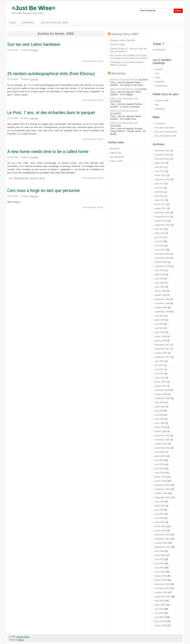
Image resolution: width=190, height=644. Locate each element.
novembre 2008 (162, 303)
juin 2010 (159, 237)
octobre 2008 (161, 308)
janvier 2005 (161, 481)
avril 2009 (159, 283)
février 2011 (160, 204)
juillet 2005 (160, 456)
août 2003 (160, 551)
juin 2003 (159, 559)
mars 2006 (160, 423)
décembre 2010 (162, 213)
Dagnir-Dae (116, 153)
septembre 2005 (163, 448)
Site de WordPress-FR (166, 136)
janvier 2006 (161, 431)
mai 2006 (159, 415)
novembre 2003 (162, 539)
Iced (157, 105)
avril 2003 (159, 568)
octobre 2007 (161, 353)
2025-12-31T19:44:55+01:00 (124, 99)
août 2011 (160, 184)
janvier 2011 (161, 208)
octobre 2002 (161, 592)
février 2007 (160, 382)
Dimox (21, 640)
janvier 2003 (161, 580)
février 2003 (160, 576)
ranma (42, 178)
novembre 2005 (162, 440)
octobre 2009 (161, 262)
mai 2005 (159, 464)
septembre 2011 (163, 180)
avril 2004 (159, 518)
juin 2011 (159, 188)
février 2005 (160, 477)
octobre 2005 (161, 444)
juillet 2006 (160, 407)
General (34, 50)
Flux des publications (165, 128)
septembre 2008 (163, 312)
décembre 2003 (162, 535)
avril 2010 (159, 246)
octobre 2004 (161, 493)
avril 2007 (159, 374)
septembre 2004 (163, 497)
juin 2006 (159, 411)
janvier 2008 (161, 341)
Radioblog (160, 109)
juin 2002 (159, 609)
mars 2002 (160, 621)
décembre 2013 (162, 159)
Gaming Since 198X (125, 34)
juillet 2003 (160, 555)
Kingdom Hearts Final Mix (122, 40)
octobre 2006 (161, 394)
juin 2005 (159, 460)
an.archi (159, 69)
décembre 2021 (162, 151)
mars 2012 (160, 171)
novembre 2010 (162, 217)
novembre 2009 (162, 258)
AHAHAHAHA (159, 50)
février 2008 (160, 336)
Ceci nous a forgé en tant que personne (43, 190)
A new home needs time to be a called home (48, 152)
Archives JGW (162, 101)
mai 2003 (159, 564)
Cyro (157, 73)
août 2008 (160, 316)
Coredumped (161, 86)
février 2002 (160, 626)
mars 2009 (160, 287)
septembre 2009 (163, 266)
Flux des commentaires (166, 132)
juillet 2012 (160, 163)
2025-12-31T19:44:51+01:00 (124, 111)
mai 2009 (159, 279)
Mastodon (115, 149)
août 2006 (160, 403)
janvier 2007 (161, 386)
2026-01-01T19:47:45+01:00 (124, 89)
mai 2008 (159, 328)
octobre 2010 (161, 221)
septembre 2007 (163, 357)
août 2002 (160, 601)
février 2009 (160, 291)
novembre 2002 (162, 588)
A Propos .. (28, 23)
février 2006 (160, 427)
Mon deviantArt (117, 157)
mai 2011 (159, 192)
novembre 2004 (162, 489)
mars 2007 (160, 378)
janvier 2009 (161, 295)
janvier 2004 (161, 531)
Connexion (160, 124)
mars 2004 (160, 522)
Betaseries (119, 73)
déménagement (21, 178)
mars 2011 (160, 200)
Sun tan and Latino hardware (34, 44)
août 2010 (160, 229)
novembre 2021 (162, 155)
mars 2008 (160, 332)
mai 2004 (159, 514)
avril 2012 (159, 167)
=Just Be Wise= (34, 8)
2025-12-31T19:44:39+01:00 (124, 123)
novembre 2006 (162, 390)
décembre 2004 (162, 485)
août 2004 (160, 502)
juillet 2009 (160, 275)
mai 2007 (159, 369)
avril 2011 (159, 196)
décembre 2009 (162, 254)
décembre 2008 (162, 299)
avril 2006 (159, 419)
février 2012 (160, 175)
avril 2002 (159, 617)
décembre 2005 (162, 436)
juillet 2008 (160, 320)
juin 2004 (159, 510)
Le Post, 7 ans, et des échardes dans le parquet (51, 113)
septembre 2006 (163, 398)
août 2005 (160, 452)
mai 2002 (159, 613)
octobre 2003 (161, 543)
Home (12, 23)
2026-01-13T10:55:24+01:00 (124, 80)
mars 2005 (160, 473)
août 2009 (160, 270)
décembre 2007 (162, 345)
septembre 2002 (163, 597)
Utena (158, 78)
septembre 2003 (163, 547)
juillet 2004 (160, 506)
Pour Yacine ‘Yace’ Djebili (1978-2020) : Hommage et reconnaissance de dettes (129, 57)
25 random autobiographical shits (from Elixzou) (51, 74)
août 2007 (160, 361)
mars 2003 (160, 572)
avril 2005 (159, 469)
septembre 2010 (163, 225)
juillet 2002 (160, 605)
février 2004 (160, 526)
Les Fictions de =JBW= (55, 23)
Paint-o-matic (116, 161)
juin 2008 (159, 324)
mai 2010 (159, 241)
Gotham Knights (118, 45)
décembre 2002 (162, 584)
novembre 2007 (162, 349)
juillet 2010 (160, 233)
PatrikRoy (159, 82)
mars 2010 (160, 250)
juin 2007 (159, 365)
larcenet (34, 178)
